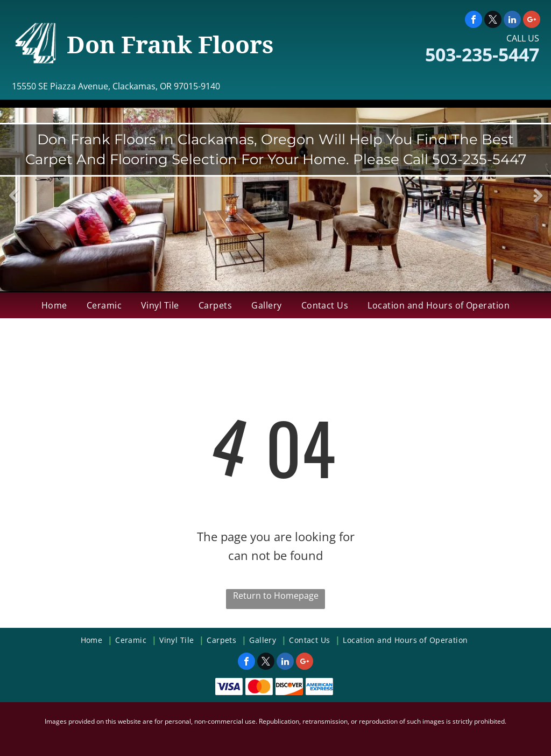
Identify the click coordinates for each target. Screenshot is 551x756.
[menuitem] (54, 305)
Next (538, 203)
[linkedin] (512, 21)
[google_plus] (532, 21)
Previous (13, 203)
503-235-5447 (482, 54)
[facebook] (474, 21)
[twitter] (493, 21)
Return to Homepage (276, 596)
